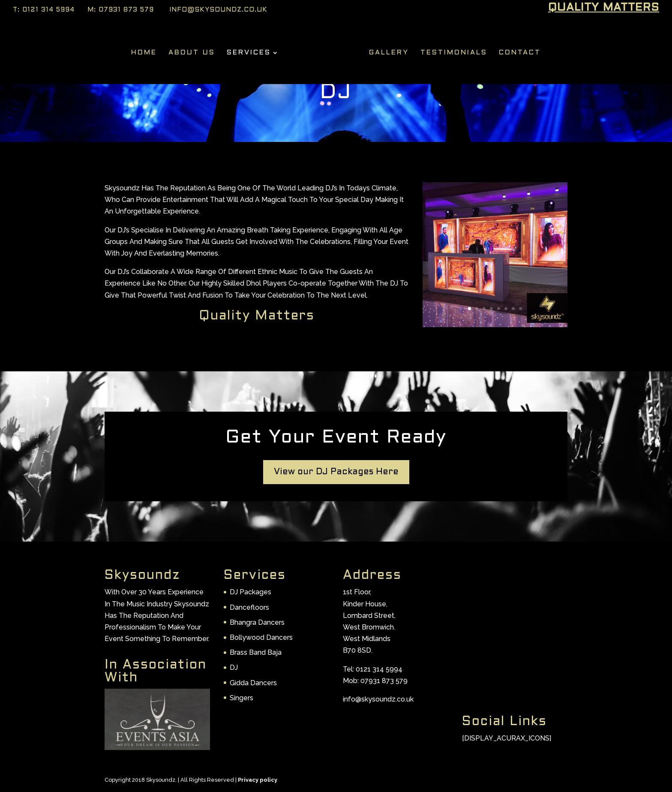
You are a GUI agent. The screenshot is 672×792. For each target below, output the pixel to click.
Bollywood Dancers (261, 637)
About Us (194, 51)
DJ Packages (250, 592)
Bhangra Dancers (257, 622)
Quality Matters (604, 9)
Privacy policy (258, 780)
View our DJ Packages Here (336, 472)
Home (147, 51)
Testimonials (451, 51)
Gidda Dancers (253, 683)
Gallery (386, 51)
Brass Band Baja (256, 652)
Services (251, 51)
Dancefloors (249, 607)
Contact (517, 51)
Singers (241, 698)
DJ (234, 667)
